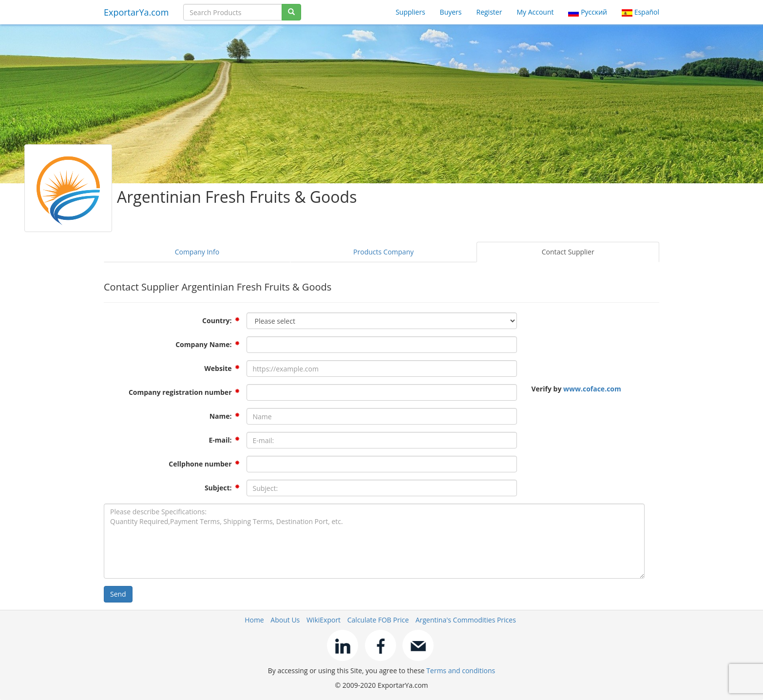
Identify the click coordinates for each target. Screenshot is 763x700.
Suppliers (410, 12)
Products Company (383, 252)
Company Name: (203, 344)
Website (218, 368)
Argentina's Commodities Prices (466, 620)
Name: (221, 416)
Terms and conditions (461, 671)
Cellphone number (200, 464)
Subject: (218, 488)
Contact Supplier (568, 252)
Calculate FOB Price (378, 620)
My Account (535, 12)
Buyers (451, 12)
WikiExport (324, 620)
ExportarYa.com (136, 12)
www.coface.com (592, 389)
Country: (217, 321)
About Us (285, 620)
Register (489, 12)
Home (254, 620)
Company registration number (180, 392)
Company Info (197, 252)
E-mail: (220, 440)
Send (118, 594)
